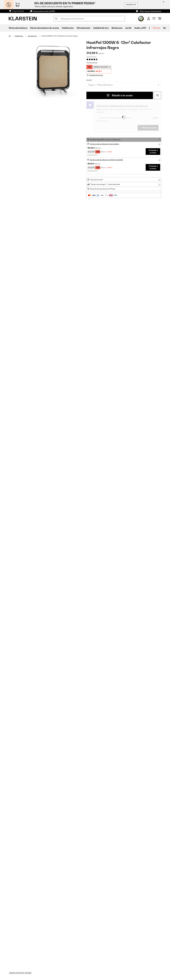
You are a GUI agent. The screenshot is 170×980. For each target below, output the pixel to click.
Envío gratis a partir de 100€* (44, 11)
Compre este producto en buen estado (104, 144)
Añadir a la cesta (120, 95)
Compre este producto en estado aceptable (106, 160)
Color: (89, 80)
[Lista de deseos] (154, 19)
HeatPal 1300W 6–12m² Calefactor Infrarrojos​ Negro (60, 36)
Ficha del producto (91, 57)
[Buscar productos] (89, 19)
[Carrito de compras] (160, 19)
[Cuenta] (149, 19)
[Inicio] (12, 36)
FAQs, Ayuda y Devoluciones (150, 11)
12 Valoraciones (92, 63)
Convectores (32, 36)
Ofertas (157, 28)
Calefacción (19, 36)
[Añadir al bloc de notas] (158, 95)
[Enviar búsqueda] (56, 19)
